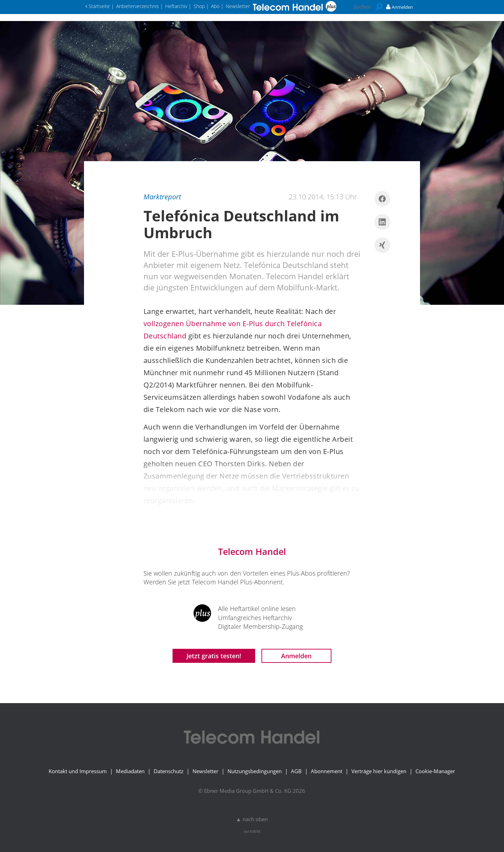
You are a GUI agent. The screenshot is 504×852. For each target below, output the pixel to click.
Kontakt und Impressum (78, 771)
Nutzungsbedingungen (255, 771)
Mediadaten (130, 771)
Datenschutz (169, 771)
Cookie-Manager (435, 771)
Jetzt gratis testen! (214, 656)
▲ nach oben (252, 819)
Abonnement (327, 771)
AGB (296, 771)
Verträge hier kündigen (379, 771)
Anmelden (296, 656)
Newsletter (205, 771)
